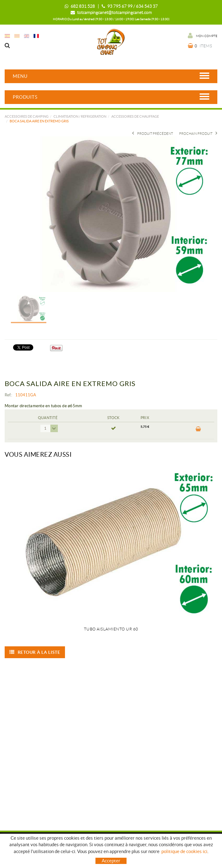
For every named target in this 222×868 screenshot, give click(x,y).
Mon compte (203, 35)
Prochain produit (198, 134)
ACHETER (198, 429)
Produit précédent (153, 134)
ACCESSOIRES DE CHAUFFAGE (135, 116)
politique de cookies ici (184, 851)
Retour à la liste (35, 652)
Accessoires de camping (27, 116)
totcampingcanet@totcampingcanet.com (114, 12)
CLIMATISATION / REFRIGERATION (80, 116)
